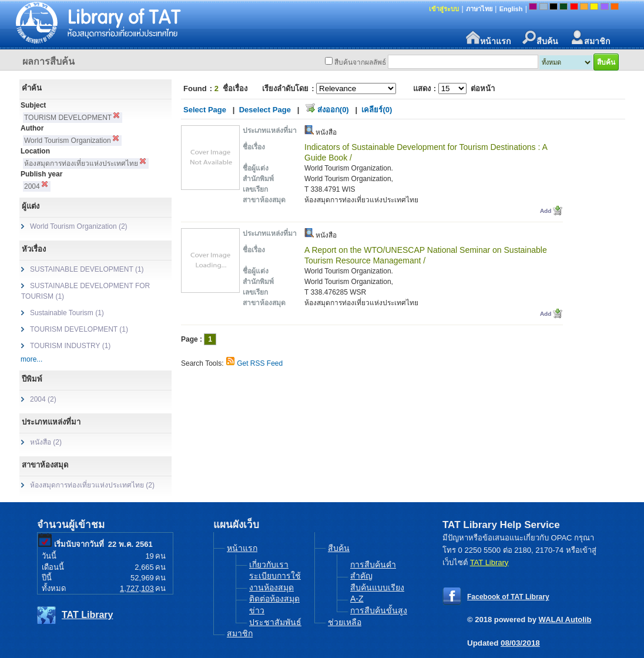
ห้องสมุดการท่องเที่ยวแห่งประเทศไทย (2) (92, 485)
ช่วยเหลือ (345, 622)
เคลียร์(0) (377, 110)
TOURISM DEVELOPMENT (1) (79, 329)
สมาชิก (590, 38)
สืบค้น (540, 38)
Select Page (205, 110)
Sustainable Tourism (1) (67, 313)
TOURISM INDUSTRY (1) (70, 346)
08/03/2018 (520, 643)
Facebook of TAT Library (508, 597)
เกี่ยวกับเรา (269, 565)
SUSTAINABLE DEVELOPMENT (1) (87, 269)
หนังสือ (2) (46, 442)
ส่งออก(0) (333, 110)
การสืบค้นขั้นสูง (379, 610)
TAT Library (87, 615)
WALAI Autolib (565, 619)
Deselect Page (265, 110)
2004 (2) (43, 399)
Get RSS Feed (260, 363)
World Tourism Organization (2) (79, 226)
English (511, 9)
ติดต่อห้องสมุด (274, 599)
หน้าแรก (488, 38)
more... (31, 359)
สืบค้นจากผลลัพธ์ (360, 62)
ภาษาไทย (479, 9)
